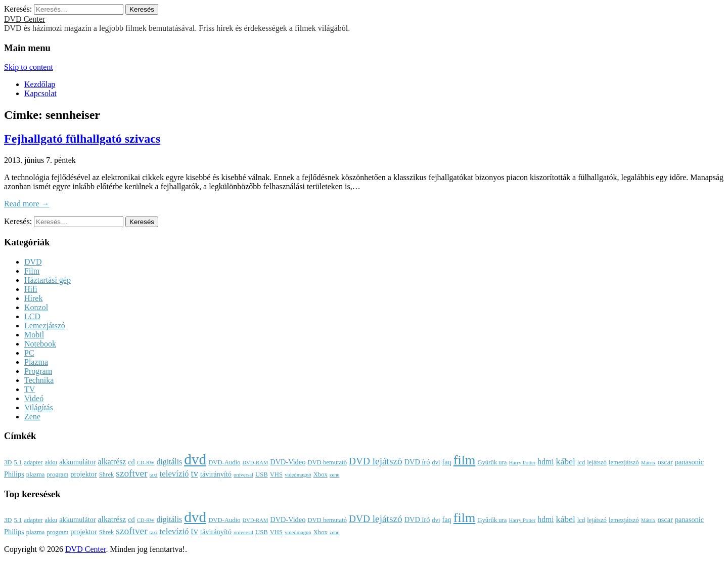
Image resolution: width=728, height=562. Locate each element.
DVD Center (25, 19)
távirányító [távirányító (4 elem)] (216, 474)
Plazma (36, 362)
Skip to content (29, 67)
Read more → (27, 204)
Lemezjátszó (45, 326)
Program (38, 371)
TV (30, 389)
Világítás (39, 407)
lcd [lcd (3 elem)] (581, 462)
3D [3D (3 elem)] (8, 462)
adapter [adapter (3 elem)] (33, 462)
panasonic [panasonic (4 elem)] (689, 462)
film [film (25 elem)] (465, 460)
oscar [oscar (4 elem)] (665, 462)
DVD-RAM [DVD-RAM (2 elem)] (255, 463)
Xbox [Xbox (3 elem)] (321, 474)
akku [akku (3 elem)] (51, 462)
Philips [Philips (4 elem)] (14, 474)
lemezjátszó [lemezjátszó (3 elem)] (624, 462)
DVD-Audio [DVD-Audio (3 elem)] (224, 462)
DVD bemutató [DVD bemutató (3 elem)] (327, 462)
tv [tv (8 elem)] (195, 473)
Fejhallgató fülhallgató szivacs (82, 139)
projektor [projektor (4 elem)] (84, 474)
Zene (32, 417)
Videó (34, 398)
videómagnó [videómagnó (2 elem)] (298, 475)
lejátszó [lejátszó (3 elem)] (597, 462)
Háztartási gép (48, 280)
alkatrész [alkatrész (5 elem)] (112, 462)
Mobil (34, 335)
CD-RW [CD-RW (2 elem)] (146, 463)
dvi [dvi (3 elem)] (436, 462)
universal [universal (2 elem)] (243, 475)
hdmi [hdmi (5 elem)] (545, 462)
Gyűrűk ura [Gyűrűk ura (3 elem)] (492, 462)
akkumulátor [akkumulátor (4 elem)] (77, 462)
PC (29, 353)
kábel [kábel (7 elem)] (566, 461)
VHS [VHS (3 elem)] (276, 474)
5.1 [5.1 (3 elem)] (18, 462)
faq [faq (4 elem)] (446, 462)
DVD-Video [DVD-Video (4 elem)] (288, 462)
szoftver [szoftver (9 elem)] (131, 473)
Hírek (33, 298)
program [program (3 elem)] (57, 474)
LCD (32, 316)
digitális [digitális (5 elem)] (169, 462)
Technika (39, 380)
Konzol (36, 307)
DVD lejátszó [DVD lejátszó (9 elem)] (376, 461)
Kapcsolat (40, 93)
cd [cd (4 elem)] (131, 462)
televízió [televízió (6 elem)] (174, 474)
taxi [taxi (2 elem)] (154, 475)
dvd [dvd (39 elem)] (195, 459)
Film (32, 271)
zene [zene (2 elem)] (335, 475)
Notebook (40, 344)
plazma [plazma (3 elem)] (36, 474)
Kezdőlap (40, 84)
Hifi (31, 289)
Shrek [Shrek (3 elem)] (107, 474)
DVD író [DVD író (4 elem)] (417, 462)
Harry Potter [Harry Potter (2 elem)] (522, 463)
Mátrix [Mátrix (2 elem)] (648, 463)
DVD (33, 262)
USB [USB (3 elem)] (262, 474)
